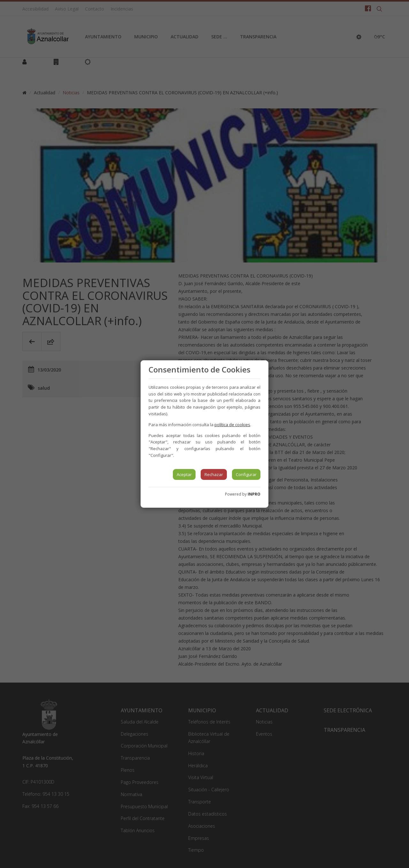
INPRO (254, 494)
